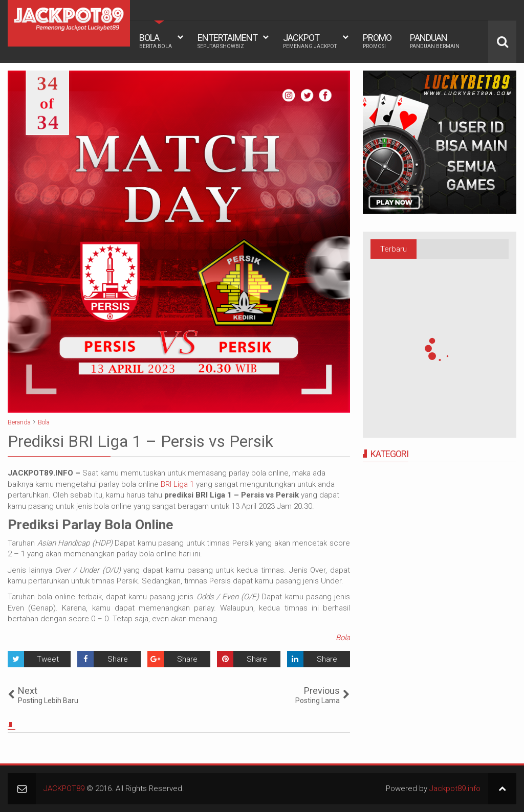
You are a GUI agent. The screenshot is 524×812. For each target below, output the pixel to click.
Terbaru (394, 249)
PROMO (377, 41)
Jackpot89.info (455, 788)
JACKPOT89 (64, 788)
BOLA (156, 41)
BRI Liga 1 (177, 484)
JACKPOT (310, 41)
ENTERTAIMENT (227, 41)
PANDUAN (435, 41)
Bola (343, 638)
